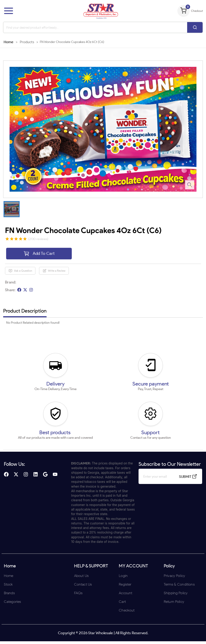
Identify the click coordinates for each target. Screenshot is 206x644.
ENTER (79, 352)
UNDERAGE (127, 352)
